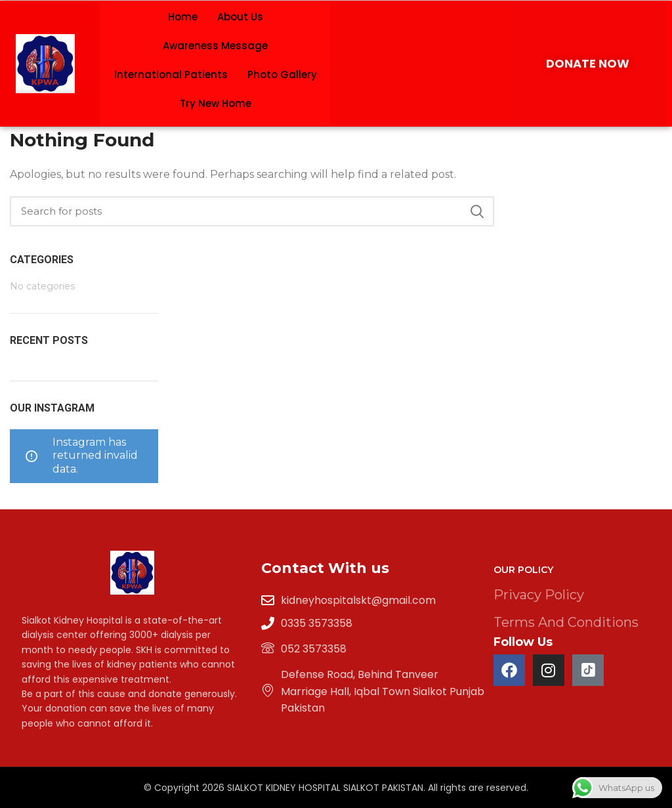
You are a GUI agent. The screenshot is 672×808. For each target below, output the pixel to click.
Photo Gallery (282, 74)
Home (183, 17)
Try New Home (216, 103)
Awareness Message (215, 46)
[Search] (252, 211)
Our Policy (523, 570)
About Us (240, 17)
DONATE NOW (588, 63)
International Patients (171, 74)
